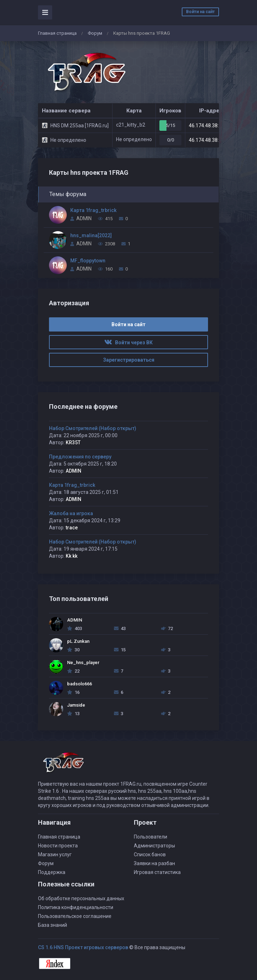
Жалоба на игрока (71, 513)
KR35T (73, 442)
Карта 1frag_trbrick (93, 210)
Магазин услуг (55, 854)
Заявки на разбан (154, 863)
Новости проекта (58, 846)
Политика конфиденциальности (76, 907)
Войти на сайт (200, 12)
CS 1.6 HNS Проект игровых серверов (83, 947)
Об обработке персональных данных (81, 898)
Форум (95, 33)
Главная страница (57, 33)
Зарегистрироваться (129, 360)
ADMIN (84, 218)
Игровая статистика (157, 872)
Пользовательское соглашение (75, 916)
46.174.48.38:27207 (211, 140)
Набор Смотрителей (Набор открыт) (93, 428)
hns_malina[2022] (91, 235)
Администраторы (154, 846)
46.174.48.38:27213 (211, 126)
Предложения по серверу (80, 457)
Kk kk (72, 556)
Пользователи (151, 837)
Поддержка (52, 872)
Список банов (150, 854)
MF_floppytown (88, 261)
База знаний (53, 925)
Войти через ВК (128, 343)
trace (72, 528)
